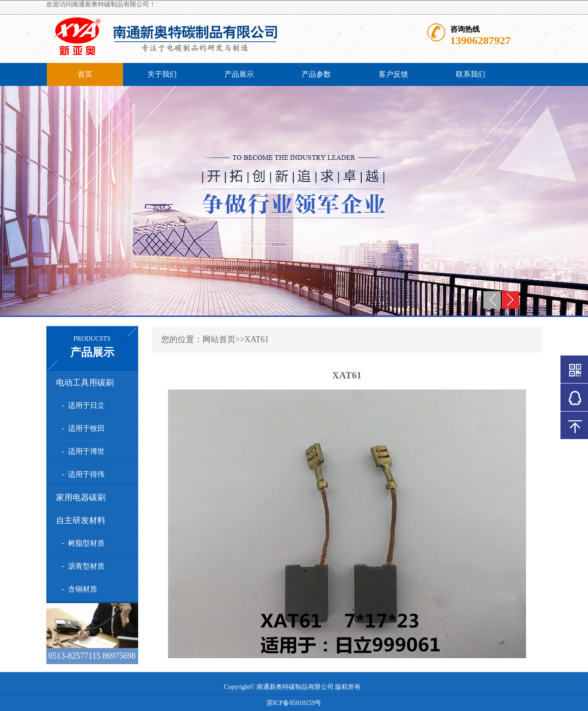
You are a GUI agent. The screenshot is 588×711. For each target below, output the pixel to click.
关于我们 (162, 74)
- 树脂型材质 (81, 543)
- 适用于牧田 (81, 428)
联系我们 (470, 74)
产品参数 (316, 74)
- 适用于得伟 (81, 474)
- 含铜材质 (78, 589)
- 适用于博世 (81, 451)
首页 (85, 74)
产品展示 (239, 74)
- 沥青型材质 (81, 566)
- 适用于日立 (81, 405)
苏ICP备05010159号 (294, 703)
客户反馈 (393, 74)
